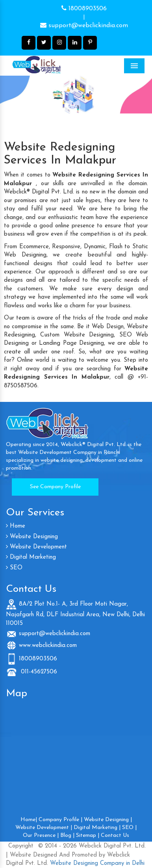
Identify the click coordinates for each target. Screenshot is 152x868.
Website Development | (44, 828)
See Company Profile (55, 487)
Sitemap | (88, 835)
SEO (14, 568)
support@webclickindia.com (84, 25)
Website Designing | (108, 820)
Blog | (67, 835)
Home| (29, 820)
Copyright (21, 846)
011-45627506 (38, 672)
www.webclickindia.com (48, 645)
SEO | (129, 828)
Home (16, 526)
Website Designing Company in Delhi (96, 863)
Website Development (36, 547)
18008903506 (84, 8)
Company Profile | (60, 820)
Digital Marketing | (97, 828)
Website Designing (32, 537)
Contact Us (115, 835)
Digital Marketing (31, 557)
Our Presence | (41, 835)
